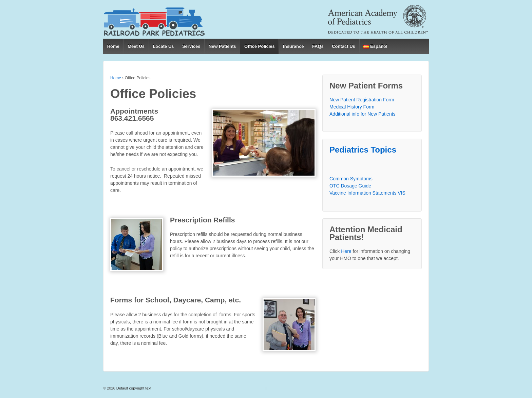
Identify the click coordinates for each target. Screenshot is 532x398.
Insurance (293, 46)
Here (346, 251)
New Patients (222, 46)
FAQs (318, 46)
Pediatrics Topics (363, 150)
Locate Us (163, 46)
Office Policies (260, 46)
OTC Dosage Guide (350, 186)
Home (113, 46)
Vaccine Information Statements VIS (367, 193)
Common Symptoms (351, 179)
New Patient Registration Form (362, 100)
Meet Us (136, 46)
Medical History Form (352, 107)
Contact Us (344, 46)
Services (191, 46)
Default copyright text (133, 388)
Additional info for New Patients (363, 114)
